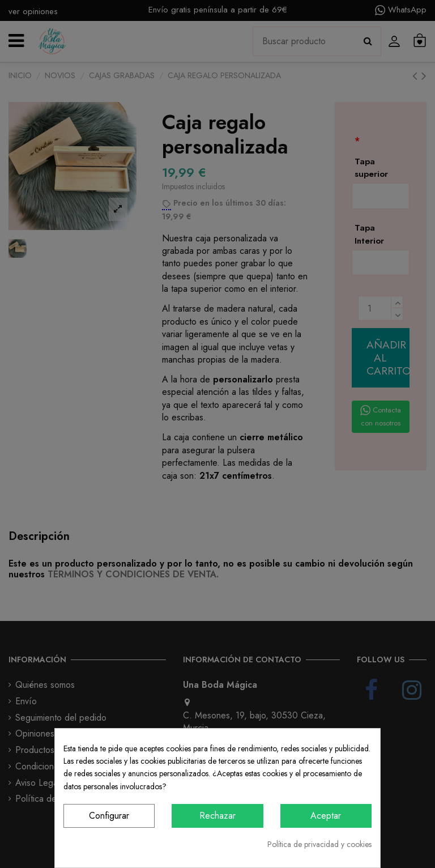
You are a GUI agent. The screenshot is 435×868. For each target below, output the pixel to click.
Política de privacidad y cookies (319, 844)
